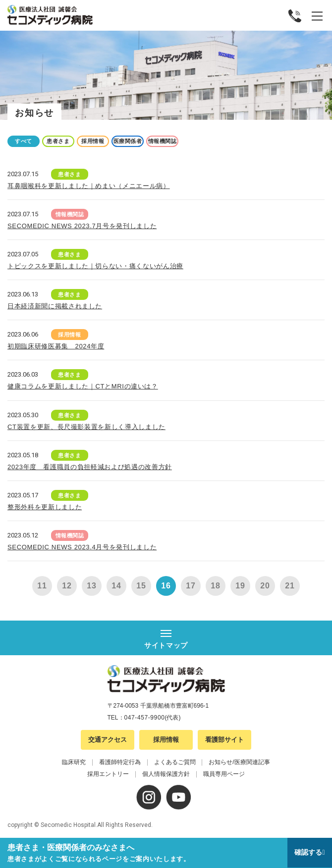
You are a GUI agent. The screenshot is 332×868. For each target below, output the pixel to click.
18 (215, 586)
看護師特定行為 (120, 762)
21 (290, 586)
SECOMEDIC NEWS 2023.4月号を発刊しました (82, 547)
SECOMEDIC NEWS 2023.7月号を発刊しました (82, 226)
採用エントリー (108, 774)
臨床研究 (74, 762)
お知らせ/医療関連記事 (239, 762)
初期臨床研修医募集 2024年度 (56, 346)
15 (141, 586)
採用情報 (93, 141)
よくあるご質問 (175, 762)
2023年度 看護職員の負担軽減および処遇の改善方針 (90, 467)
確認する (308, 852)
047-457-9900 (145, 718)
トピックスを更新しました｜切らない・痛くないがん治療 (95, 266)
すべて (24, 141)
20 (265, 586)
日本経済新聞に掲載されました (55, 306)
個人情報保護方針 (166, 774)
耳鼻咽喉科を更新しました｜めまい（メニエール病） (89, 186)
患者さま (58, 141)
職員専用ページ (224, 774)
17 (191, 586)
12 (67, 586)
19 (240, 586)
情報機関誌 (163, 141)
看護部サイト (224, 740)
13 (91, 586)
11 (42, 586)
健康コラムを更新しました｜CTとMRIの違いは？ (83, 386)
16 (166, 586)
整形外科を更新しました (45, 507)
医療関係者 (128, 141)
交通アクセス (108, 740)
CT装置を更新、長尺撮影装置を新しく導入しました (86, 427)
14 (116, 586)
